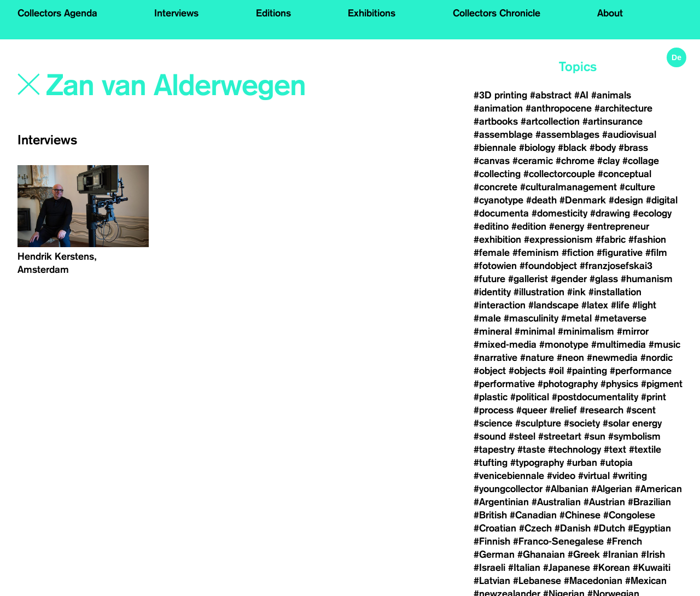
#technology (574, 449)
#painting (587, 371)
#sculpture (538, 423)
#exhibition (497, 239)
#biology (537, 148)
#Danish (573, 528)
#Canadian (533, 515)
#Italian (524, 568)
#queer (532, 410)
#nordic (657, 358)
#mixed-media (505, 344)
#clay (608, 161)
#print (654, 397)
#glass (604, 279)
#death (541, 200)
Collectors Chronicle (497, 13)
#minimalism (586, 331)
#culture (637, 187)
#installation (615, 292)
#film (656, 253)
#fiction (578, 253)
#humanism (647, 279)
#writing (630, 476)
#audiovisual (629, 135)
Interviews (176, 13)
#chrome (575, 161)
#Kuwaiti (652, 568)
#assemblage (503, 135)
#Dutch (609, 528)
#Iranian (620, 554)
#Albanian (567, 489)
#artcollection (550, 121)
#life (620, 305)
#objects (527, 371)
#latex (595, 305)
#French (624, 541)
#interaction (500, 305)
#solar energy (632, 423)
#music (664, 344)
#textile (645, 449)
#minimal (535, 331)
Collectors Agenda (57, 13)
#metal (576, 318)
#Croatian (495, 528)
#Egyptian (649, 528)
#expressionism (558, 239)
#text (615, 449)
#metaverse (620, 318)
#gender (569, 279)
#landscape (553, 305)
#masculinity (531, 318)
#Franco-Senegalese (558, 541)
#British (490, 515)
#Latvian (492, 581)
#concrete (495, 187)
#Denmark (583, 200)
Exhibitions (372, 13)
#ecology (652, 213)
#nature (537, 358)
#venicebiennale (509, 476)
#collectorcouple (559, 174)
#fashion (647, 239)
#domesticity (559, 213)
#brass (633, 148)
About (610, 13)
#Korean (611, 568)
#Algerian (612, 489)
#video (561, 476)
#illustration (539, 292)
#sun (595, 436)
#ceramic (533, 161)
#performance (641, 371)
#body (603, 148)
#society (582, 423)
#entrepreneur (618, 226)
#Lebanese (537, 581)
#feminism (536, 253)
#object (490, 371)
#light (644, 305)
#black (572, 148)
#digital (662, 200)
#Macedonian (593, 581)
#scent (641, 410)
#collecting (497, 174)
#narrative (495, 358)
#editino (491, 226)
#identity (492, 292)
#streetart (560, 436)
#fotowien (495, 266)
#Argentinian (501, 502)
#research (602, 410)
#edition (529, 226)
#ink (576, 292)
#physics (619, 384)
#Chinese (580, 515)
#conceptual (625, 174)
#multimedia (619, 344)
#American (658, 489)
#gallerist (528, 279)
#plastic (491, 397)
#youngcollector (508, 489)
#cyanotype (498, 200)
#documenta (501, 213)
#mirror (633, 331)
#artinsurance (612, 121)
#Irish (653, 554)
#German (494, 554)
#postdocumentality (595, 397)
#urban (582, 463)
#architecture (623, 108)
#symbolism (634, 436)
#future (489, 279)
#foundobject (548, 266)
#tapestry (494, 449)
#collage (641, 161)
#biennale (495, 148)
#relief (563, 410)
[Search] (177, 86)
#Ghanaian (541, 554)
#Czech (535, 528)
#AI (581, 95)
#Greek (584, 554)
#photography (568, 384)
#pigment (662, 384)
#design (626, 200)
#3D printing (500, 95)
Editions (273, 13)
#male (487, 318)
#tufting (491, 463)
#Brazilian (649, 502)
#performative (504, 384)
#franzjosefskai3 (616, 266)
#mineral (493, 331)
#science (493, 423)
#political (530, 397)
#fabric (611, 239)
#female (492, 253)
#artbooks (496, 121)
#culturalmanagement (568, 187)
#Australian (556, 502)
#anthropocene (559, 108)
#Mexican (646, 581)
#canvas (492, 161)
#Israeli (489, 568)
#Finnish (492, 541)
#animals (611, 95)
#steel (522, 436)
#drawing (610, 213)
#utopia (616, 463)
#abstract (551, 95)
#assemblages (567, 135)
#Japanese (567, 568)
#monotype (564, 344)
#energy (567, 226)
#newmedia (612, 358)
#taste (531, 449)
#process (494, 410)
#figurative (620, 253)
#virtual (594, 476)
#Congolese (629, 515)
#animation (498, 108)
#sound (490, 436)
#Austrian (604, 502)
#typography (537, 463)
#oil (556, 371)
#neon (570, 358)
